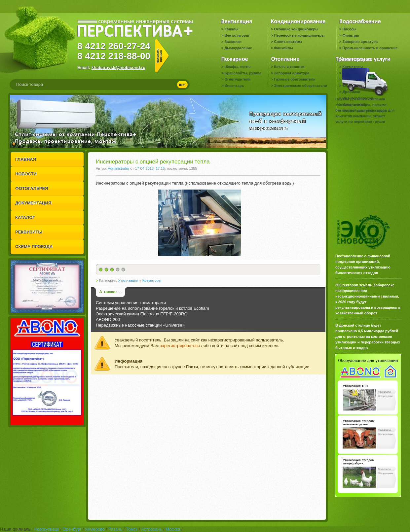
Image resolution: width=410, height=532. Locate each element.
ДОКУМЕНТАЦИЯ (33, 203)
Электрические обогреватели (300, 86)
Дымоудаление (238, 48)
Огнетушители (237, 79)
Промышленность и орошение (370, 48)
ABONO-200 (108, 319)
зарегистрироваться (180, 346)
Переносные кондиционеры (299, 35)
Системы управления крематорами (131, 303)
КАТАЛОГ (25, 217)
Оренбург (72, 529)
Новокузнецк (46, 529)
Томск (132, 529)
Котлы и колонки (289, 67)
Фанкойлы (283, 48)
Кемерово (95, 529)
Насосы (349, 29)
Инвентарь (234, 86)
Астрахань (151, 529)
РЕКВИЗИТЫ (29, 232)
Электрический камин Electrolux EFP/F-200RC (142, 314)
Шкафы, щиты (237, 67)
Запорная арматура (360, 42)
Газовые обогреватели (295, 79)
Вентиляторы (237, 35)
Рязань (115, 529)
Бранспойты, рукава (243, 73)
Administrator (118, 168)
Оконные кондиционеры (296, 29)
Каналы (231, 29)
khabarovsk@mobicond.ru (119, 68)
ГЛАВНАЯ (26, 159)
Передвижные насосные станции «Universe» (140, 325)
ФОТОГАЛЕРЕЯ (32, 188)
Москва (173, 529)
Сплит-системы (288, 42)
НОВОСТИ (26, 174)
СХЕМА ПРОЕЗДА (34, 247)
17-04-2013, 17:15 (150, 168)
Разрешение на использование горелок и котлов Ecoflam (152, 308)
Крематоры (152, 280)
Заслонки (233, 42)
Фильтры (351, 35)
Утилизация (128, 280)
